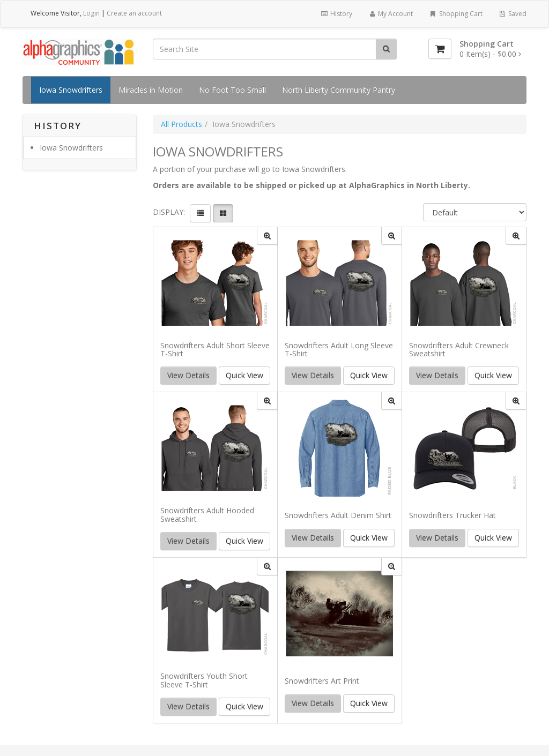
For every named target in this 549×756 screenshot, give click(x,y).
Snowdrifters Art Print (322, 681)
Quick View (244, 375)
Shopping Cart (455, 14)
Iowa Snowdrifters (71, 90)
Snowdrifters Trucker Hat (452, 515)
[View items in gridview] (223, 213)
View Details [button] (188, 375)
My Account (391, 14)
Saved (513, 14)
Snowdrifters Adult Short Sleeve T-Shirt (215, 350)
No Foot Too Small (232, 90)
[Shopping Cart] (440, 49)
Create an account (134, 13)
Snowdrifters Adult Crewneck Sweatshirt (459, 350)
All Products (181, 124)
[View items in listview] (200, 213)
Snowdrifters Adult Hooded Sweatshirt (207, 515)
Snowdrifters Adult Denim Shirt (338, 515)
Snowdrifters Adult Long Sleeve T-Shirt (339, 350)
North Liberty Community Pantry (339, 90)
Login (91, 13)
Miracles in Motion (151, 90)
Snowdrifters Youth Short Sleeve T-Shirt (204, 680)
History (336, 14)
